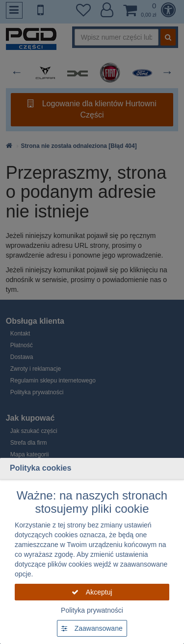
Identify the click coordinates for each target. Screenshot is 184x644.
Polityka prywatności (92, 610)
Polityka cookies (40, 468)
